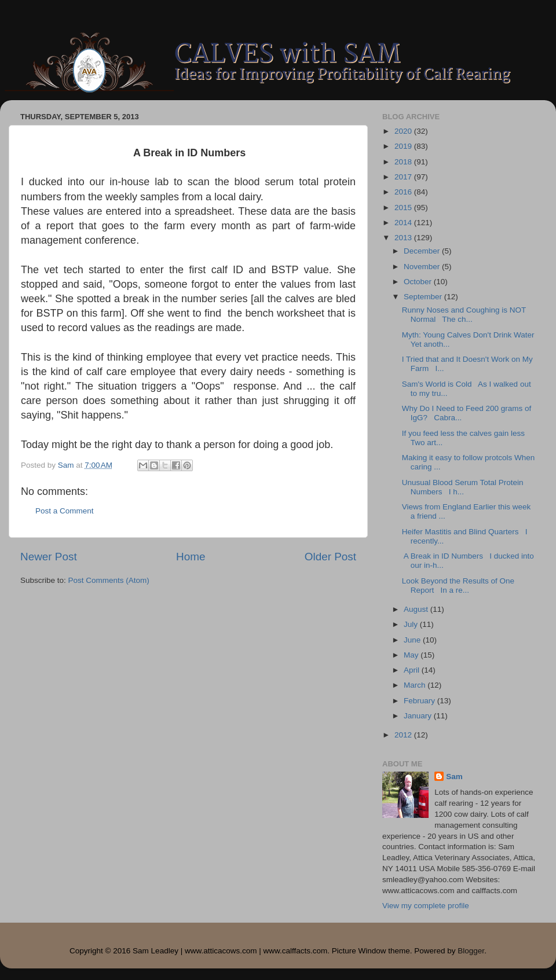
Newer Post (49, 557)
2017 (404, 177)
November (423, 267)
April (413, 670)
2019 (404, 146)
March (416, 685)
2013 (404, 238)
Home (191, 557)
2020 (404, 131)
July (412, 624)
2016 (404, 192)
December (423, 251)
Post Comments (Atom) (109, 580)
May (412, 655)
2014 (404, 223)
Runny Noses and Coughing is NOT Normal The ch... (464, 315)
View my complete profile (426, 906)
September (424, 297)
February (420, 701)
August (417, 609)
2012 (404, 735)
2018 (404, 162)
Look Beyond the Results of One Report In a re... (458, 586)
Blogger (471, 951)
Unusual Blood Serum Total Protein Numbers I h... (463, 487)
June (413, 640)
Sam (454, 777)
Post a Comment (65, 511)
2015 (404, 208)
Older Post (330, 557)
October (419, 282)
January (419, 716)
